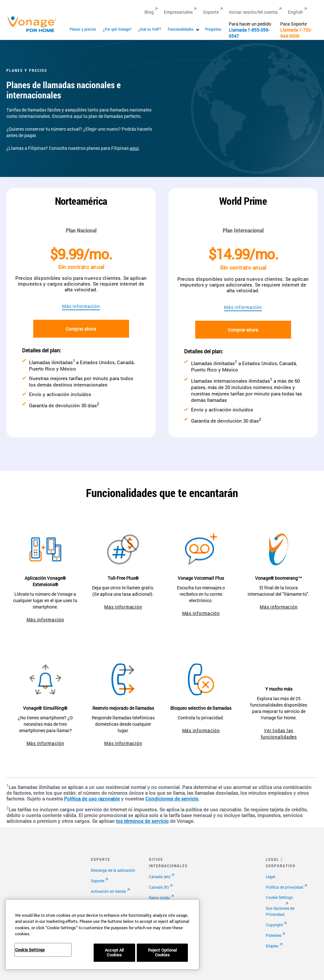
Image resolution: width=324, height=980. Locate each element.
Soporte (97, 881)
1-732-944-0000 (296, 33)
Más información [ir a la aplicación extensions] (45, 620)
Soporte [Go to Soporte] (211, 12)
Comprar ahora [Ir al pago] (81, 329)
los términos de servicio (142, 821)
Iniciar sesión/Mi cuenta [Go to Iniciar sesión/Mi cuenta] (253, 12)
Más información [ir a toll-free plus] (123, 607)
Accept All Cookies (114, 953)
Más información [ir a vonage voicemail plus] (201, 613)
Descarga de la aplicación (113, 870)
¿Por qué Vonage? (117, 29)
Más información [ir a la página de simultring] (45, 743)
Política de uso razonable (92, 799)
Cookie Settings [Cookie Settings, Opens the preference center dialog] (30, 950)
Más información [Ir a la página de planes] (81, 306)
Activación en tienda (108, 891)
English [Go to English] (295, 12)
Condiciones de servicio (172, 799)
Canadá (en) (160, 877)
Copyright (274, 925)
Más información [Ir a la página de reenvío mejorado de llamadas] (123, 743)
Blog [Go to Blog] (149, 12)
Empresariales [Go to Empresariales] (178, 12)
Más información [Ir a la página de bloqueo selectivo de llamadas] (201, 730)
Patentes (274, 935)
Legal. (271, 877)
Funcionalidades (181, 29)
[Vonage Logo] (35, 32)
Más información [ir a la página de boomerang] (279, 607)
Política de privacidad (285, 887)
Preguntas (213, 29)
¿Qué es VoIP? (150, 29)
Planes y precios (83, 29)
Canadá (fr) (159, 887)
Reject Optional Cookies (162, 953)
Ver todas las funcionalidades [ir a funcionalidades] (279, 734)
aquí (134, 148)
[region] (102, 934)
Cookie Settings (279, 897)
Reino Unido (159, 898)
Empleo (272, 946)
